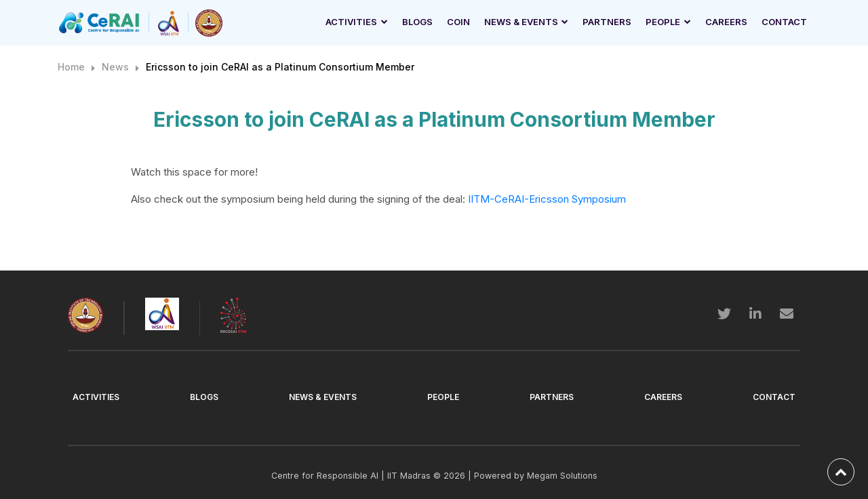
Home (71, 67)
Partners (607, 22)
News (115, 67)
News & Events (521, 22)
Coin (458, 22)
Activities (351, 22)
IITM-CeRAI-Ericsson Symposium (547, 199)
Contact (784, 22)
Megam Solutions (562, 476)
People (663, 22)
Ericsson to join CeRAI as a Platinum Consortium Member (280, 67)
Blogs (417, 22)
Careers (726, 22)
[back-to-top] (841, 472)
